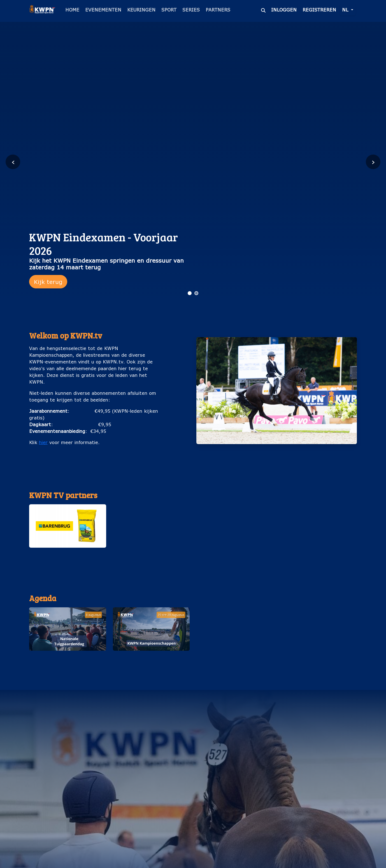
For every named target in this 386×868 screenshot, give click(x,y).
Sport (169, 10)
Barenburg (68, 553)
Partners (218, 10)
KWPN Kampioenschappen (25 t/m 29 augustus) (151, 660)
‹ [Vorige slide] (13, 162)
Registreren (319, 10)
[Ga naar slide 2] (196, 293)
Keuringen (141, 10)
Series (191, 10)
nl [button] (346, 10)
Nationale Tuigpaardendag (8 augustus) (68, 660)
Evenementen (103, 10)
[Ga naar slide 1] (190, 293)
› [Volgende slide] (373, 162)
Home (72, 10)
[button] (68, 532)
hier (43, 442)
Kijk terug (48, 282)
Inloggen (284, 10)
